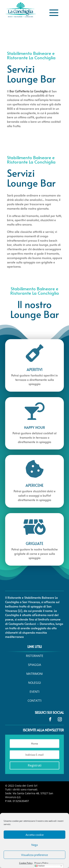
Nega (34, 845)
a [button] (54, 13)
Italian (40, 866)
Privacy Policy (41, 863)
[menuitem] (35, 656)
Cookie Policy (26, 863)
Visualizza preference (34, 855)
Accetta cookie (35, 835)
